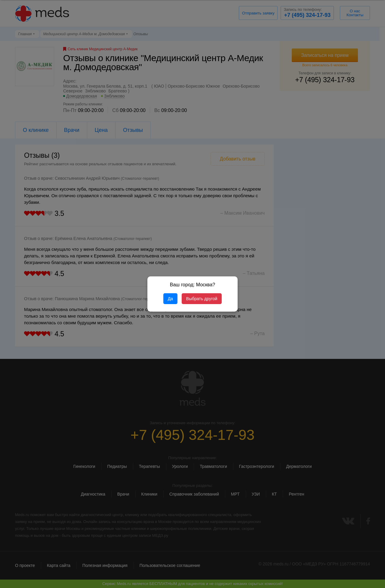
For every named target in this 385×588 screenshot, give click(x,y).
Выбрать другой (202, 299)
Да (170, 299)
